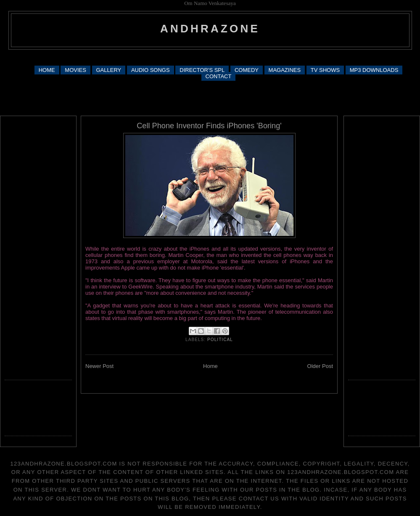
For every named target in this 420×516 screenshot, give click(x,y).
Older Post (320, 366)
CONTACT (219, 76)
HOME (47, 70)
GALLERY (109, 70)
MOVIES (75, 70)
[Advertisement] (210, 98)
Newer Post (99, 366)
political (220, 340)
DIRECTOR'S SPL (202, 70)
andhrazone (210, 29)
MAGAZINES (285, 70)
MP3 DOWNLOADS (374, 70)
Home (210, 366)
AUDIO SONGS (151, 70)
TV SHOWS (325, 70)
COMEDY (247, 70)
